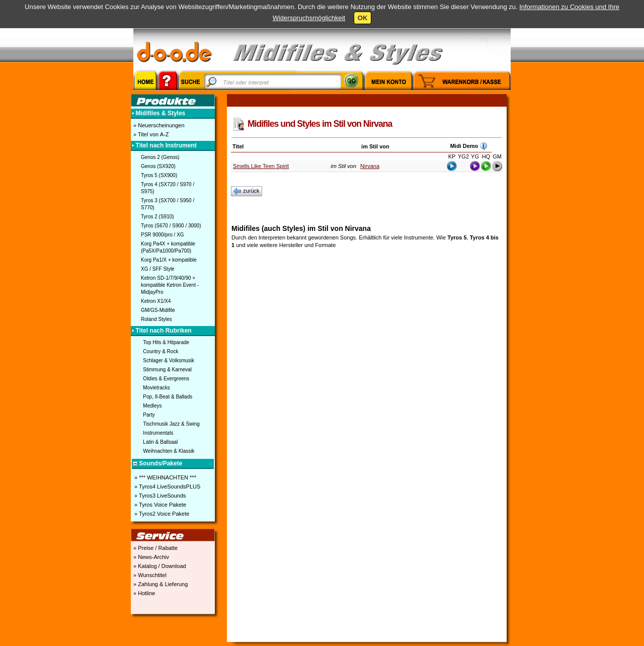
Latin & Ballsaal (160, 442)
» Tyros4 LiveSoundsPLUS (167, 487)
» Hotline (143, 593)
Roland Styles (156, 319)
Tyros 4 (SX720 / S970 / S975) (168, 188)
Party (149, 415)
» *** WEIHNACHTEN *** (165, 477)
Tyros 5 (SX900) (159, 175)
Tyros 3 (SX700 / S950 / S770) (168, 204)
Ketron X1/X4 (156, 301)
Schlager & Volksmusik (169, 360)
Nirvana (370, 166)
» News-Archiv (150, 557)
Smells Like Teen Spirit (261, 166)
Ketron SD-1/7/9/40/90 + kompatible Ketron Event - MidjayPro (170, 285)
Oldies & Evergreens (166, 379)
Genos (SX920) (158, 166)
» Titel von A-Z (150, 134)
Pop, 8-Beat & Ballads (168, 397)
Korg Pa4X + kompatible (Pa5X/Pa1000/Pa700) (168, 247)
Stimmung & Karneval (167, 370)
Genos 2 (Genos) (160, 157)
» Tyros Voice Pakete (159, 505)
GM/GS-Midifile (158, 310)
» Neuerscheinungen (158, 125)
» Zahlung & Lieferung (160, 584)
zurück (247, 191)
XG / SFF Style (158, 269)
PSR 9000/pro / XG (163, 235)
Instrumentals (158, 433)
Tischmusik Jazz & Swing (171, 424)
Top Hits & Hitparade (166, 342)
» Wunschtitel (149, 575)
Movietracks (156, 388)
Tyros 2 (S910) (157, 217)
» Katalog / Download (159, 566)
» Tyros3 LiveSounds (159, 496)
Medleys (152, 406)
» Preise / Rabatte (155, 548)
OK (363, 18)
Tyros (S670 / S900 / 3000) (171, 226)
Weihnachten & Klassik (169, 451)
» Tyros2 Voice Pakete (161, 514)
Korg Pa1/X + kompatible (169, 260)
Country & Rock (160, 351)
